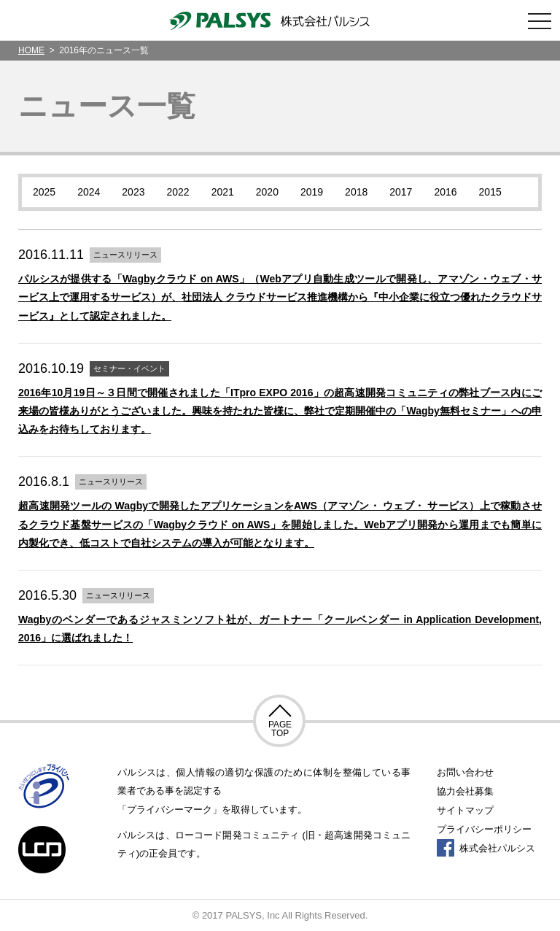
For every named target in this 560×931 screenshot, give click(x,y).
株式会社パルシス (486, 848)
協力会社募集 (465, 791)
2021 (223, 192)
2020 (267, 192)
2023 (133, 192)
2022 (178, 192)
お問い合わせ (465, 772)
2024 (89, 192)
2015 (490, 192)
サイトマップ (465, 810)
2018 (356, 192)
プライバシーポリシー (484, 829)
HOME (31, 50)
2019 (312, 192)
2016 (445, 192)
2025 (44, 192)
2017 (401, 192)
